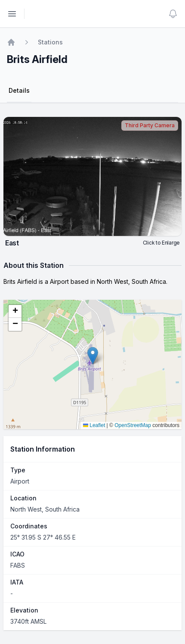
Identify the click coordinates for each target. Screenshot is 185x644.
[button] (93, 356)
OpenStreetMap (133, 425)
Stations (50, 42)
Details (19, 90)
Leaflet (94, 425)
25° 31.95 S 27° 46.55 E (43, 537)
